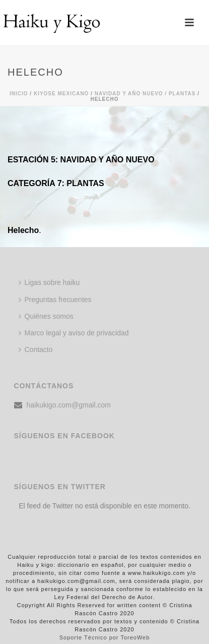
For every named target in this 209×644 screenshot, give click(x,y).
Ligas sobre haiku (49, 282)
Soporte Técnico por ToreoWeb (105, 637)
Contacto (36, 349)
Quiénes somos (46, 316)
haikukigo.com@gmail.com (69, 405)
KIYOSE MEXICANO (61, 94)
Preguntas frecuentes (55, 300)
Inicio (19, 94)
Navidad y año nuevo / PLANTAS (145, 94)
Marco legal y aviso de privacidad (74, 333)
